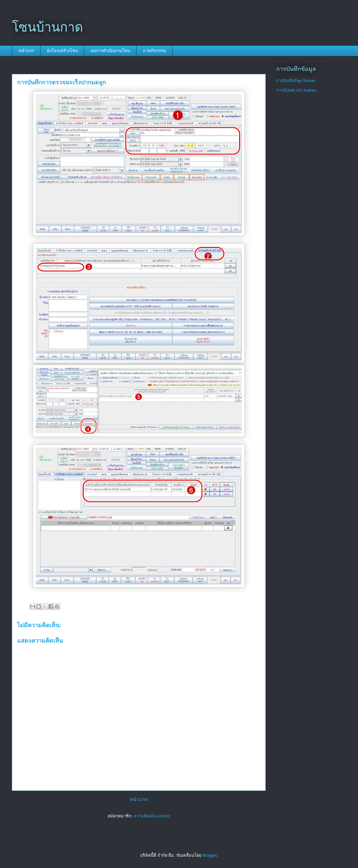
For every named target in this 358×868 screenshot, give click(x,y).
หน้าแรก (26, 51)
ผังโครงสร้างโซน (62, 51)
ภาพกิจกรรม (155, 51)
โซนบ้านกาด (47, 27)
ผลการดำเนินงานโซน (110, 51)
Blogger (210, 855)
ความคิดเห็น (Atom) (152, 816)
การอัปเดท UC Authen (297, 90)
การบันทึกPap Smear (296, 81)
